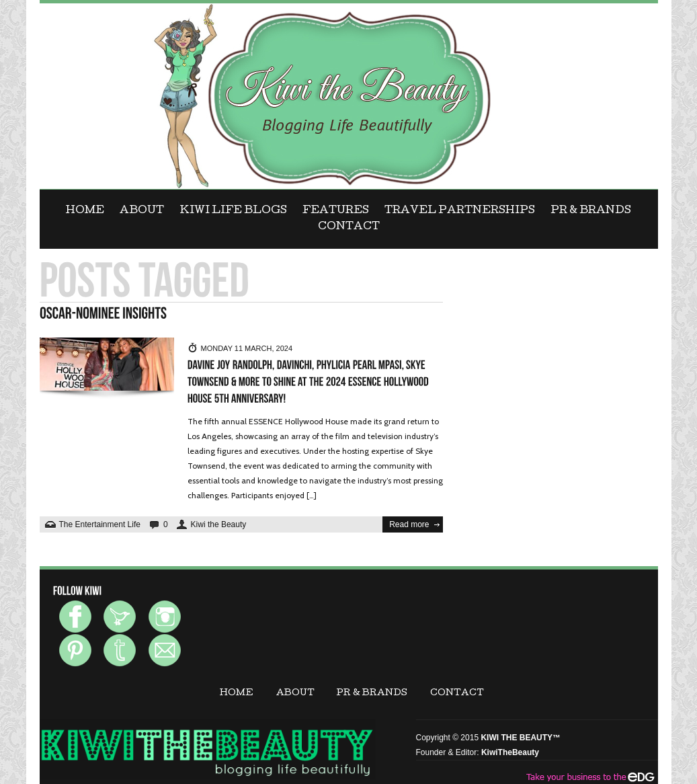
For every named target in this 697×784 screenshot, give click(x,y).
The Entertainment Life (100, 524)
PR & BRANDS (591, 211)
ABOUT (142, 211)
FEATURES (336, 211)
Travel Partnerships (460, 211)
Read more (409, 524)
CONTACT (349, 227)
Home (85, 211)
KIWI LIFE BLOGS (234, 211)
